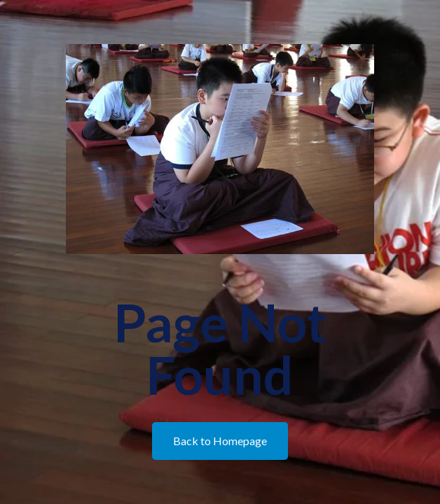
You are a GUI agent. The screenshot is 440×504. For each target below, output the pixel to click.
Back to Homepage (220, 441)
